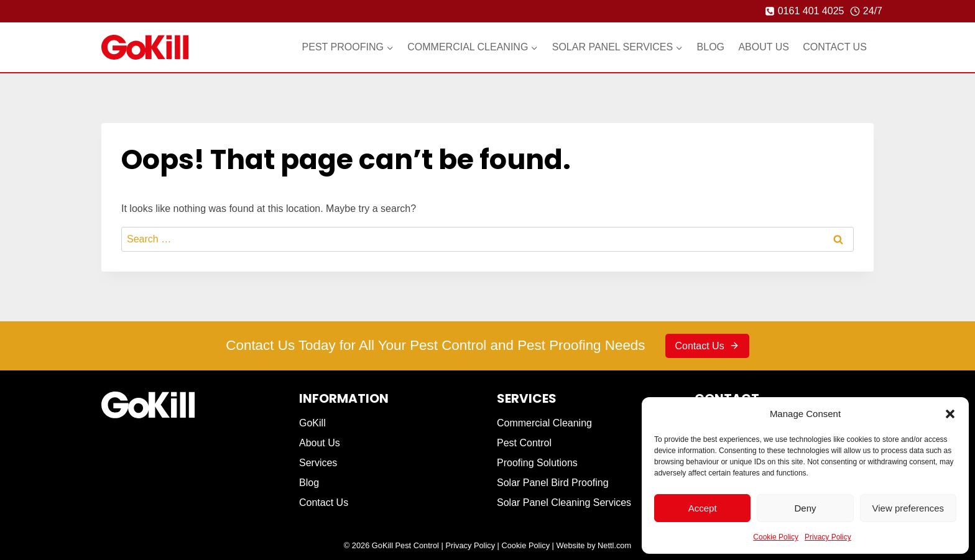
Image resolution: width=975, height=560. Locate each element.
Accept (703, 508)
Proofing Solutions (537, 463)
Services (318, 463)
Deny (805, 508)
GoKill (312, 423)
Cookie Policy (776, 537)
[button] (950, 414)
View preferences (908, 508)
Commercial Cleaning (544, 423)
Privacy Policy (828, 537)
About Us (764, 47)
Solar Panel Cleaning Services (564, 503)
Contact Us (835, 47)
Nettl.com (614, 545)
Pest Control (524, 443)
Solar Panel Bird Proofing (553, 483)
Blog (711, 47)
